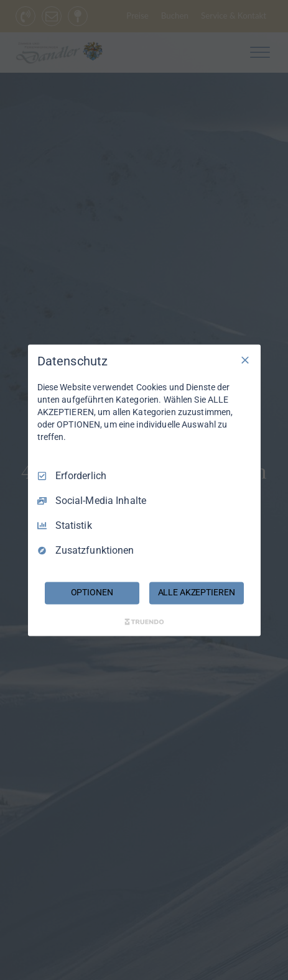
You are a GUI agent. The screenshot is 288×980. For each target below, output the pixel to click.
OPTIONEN (92, 592)
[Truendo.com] (144, 621)
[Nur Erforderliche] (245, 360)
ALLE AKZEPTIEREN (197, 592)
